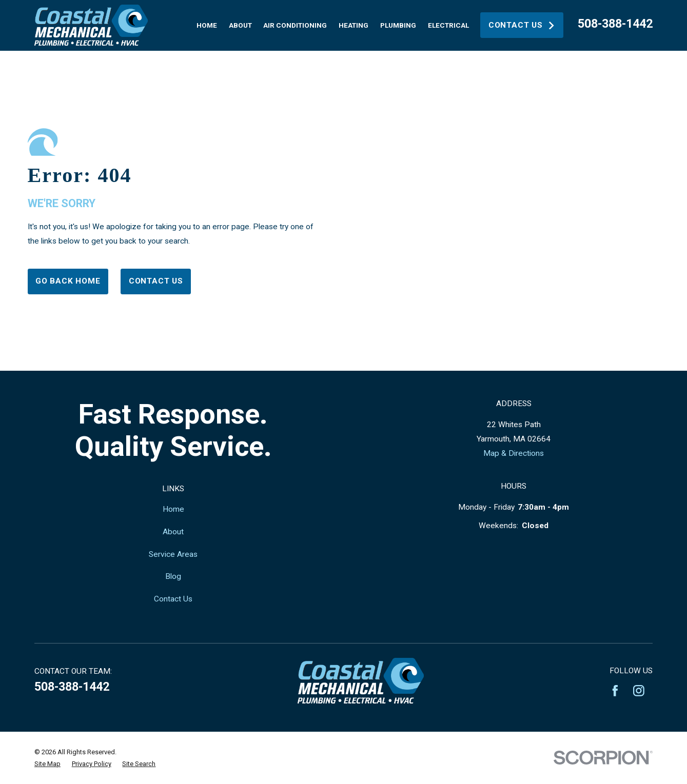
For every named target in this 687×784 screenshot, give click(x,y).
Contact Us (522, 25)
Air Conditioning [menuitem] (295, 25)
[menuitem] (47, 764)
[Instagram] (639, 691)
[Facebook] (615, 691)
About (173, 532)
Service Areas (173, 554)
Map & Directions (514, 453)
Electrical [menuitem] (448, 25)
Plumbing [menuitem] (398, 25)
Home (173, 509)
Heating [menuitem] (354, 25)
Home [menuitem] (207, 25)
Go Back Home (68, 281)
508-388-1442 (615, 24)
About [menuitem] (240, 25)
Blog (173, 576)
